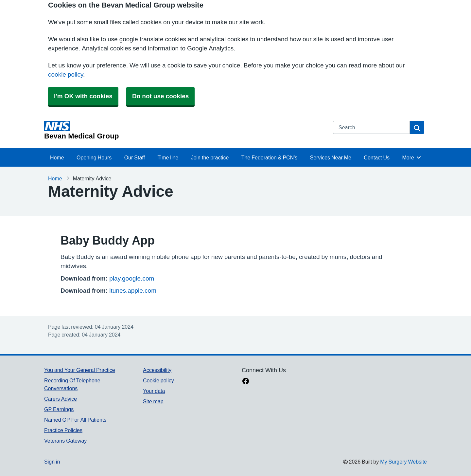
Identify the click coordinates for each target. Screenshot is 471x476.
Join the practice (210, 157)
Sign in (52, 462)
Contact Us (377, 157)
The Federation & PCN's (270, 157)
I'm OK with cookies (83, 96)
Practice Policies (63, 430)
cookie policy (66, 74)
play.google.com (132, 278)
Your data (154, 391)
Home (57, 157)
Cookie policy (158, 380)
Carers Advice (61, 399)
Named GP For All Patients (75, 420)
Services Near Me (331, 157)
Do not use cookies (160, 96)
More (412, 157)
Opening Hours (94, 157)
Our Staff (135, 157)
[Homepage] (185, 130)
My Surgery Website (403, 462)
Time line (168, 157)
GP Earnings (59, 409)
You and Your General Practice (80, 370)
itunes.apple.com (133, 291)
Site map (153, 401)
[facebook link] (246, 382)
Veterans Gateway (65, 441)
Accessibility (157, 370)
